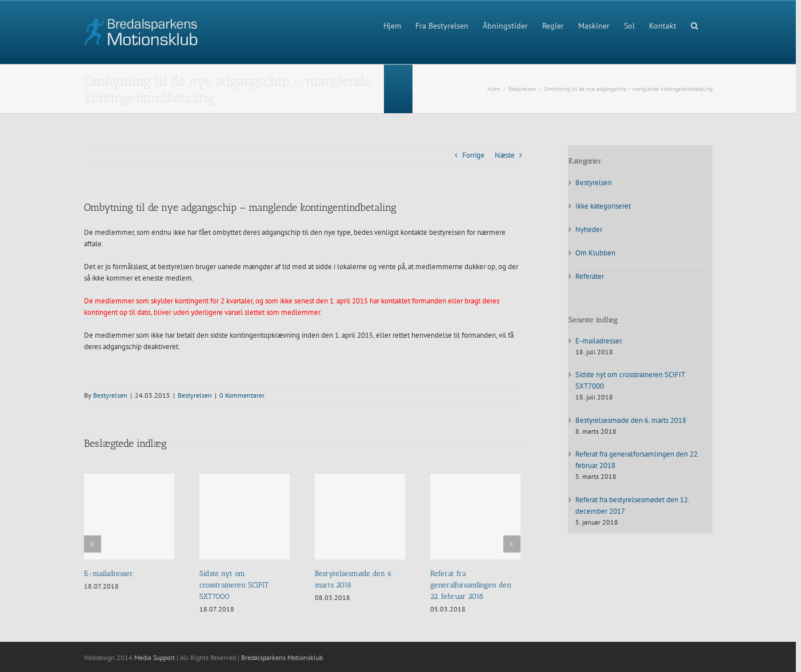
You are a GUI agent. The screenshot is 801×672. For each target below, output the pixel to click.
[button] (694, 25)
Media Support (155, 657)
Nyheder (589, 229)
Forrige (473, 155)
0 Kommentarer (242, 395)
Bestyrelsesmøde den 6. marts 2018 (631, 420)
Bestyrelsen (110, 395)
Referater (590, 276)
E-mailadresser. (109, 573)
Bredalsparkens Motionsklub (282, 657)
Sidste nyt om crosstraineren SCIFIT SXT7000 (234, 585)
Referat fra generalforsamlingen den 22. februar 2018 (471, 585)
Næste (505, 155)
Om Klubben (595, 253)
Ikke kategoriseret (603, 206)
